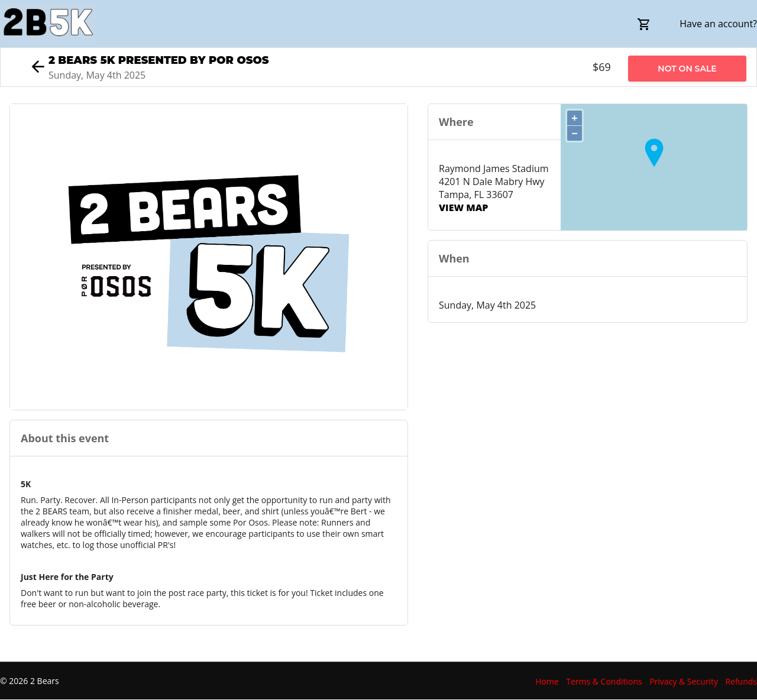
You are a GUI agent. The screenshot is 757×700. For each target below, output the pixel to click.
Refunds (741, 681)
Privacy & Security (684, 681)
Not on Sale (687, 69)
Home (547, 681)
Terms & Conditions (604, 681)
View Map (463, 208)
